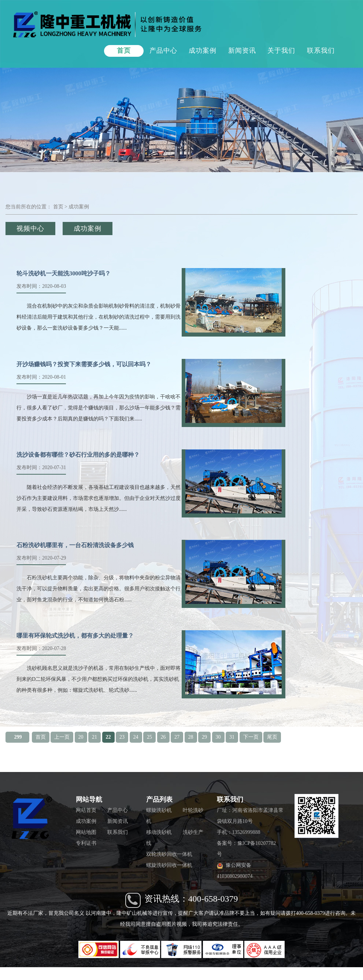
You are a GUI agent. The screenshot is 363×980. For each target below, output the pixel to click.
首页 (124, 51)
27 (177, 737)
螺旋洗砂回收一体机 (169, 865)
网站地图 (86, 832)
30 (218, 737)
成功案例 (203, 51)
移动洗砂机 (159, 832)
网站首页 (86, 810)
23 (122, 737)
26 (163, 737)
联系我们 (321, 51)
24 (136, 737)
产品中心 (163, 51)
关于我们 (281, 51)
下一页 (251, 737)
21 (95, 737)
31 (232, 737)
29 (204, 737)
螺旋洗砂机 (159, 810)
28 (191, 737)
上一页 (62, 737)
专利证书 (86, 843)
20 (81, 737)
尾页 (272, 737)
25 (149, 737)
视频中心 (30, 229)
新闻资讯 (242, 51)
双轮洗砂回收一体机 (169, 854)
